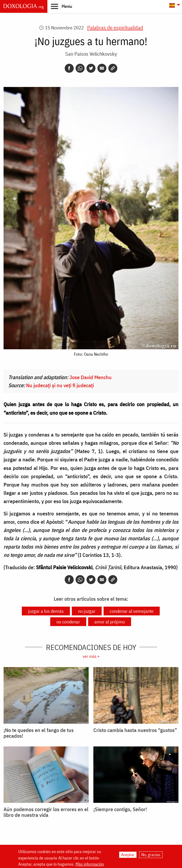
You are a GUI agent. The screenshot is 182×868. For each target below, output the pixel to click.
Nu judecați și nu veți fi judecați (60, 385)
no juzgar (87, 611)
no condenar (68, 622)
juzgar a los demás (46, 611)
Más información (90, 864)
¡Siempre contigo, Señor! (120, 809)
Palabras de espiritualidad (115, 27)
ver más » (91, 656)
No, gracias (151, 855)
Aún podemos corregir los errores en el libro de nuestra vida (46, 812)
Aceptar (128, 855)
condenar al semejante (132, 611)
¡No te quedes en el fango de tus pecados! (39, 733)
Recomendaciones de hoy (91, 647)
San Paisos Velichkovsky (91, 54)
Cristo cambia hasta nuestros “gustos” (135, 730)
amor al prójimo (110, 622)
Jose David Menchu (91, 377)
